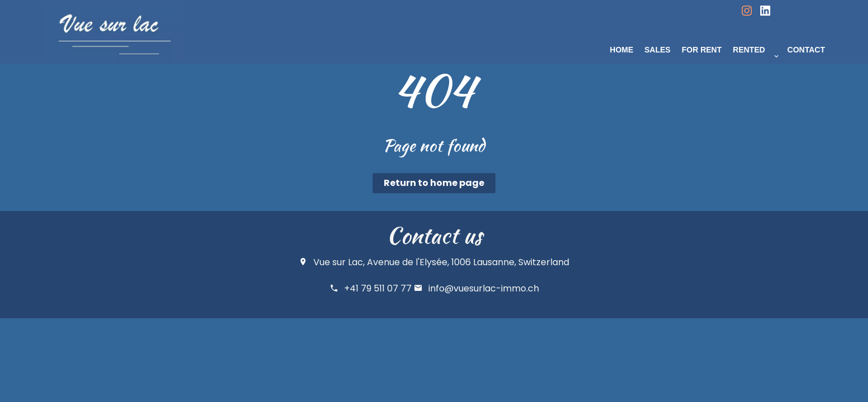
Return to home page (434, 183)
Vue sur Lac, (339, 262)
